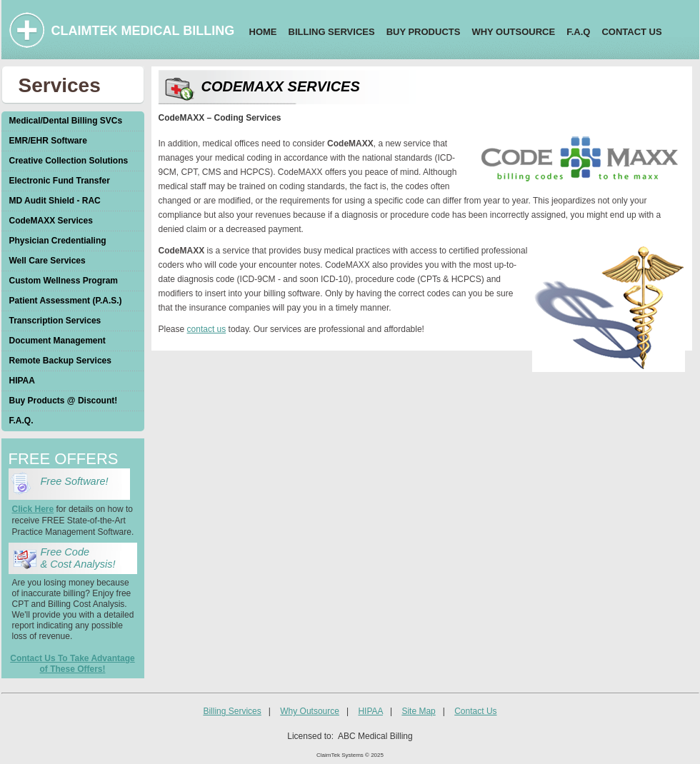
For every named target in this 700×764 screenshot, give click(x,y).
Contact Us (475, 711)
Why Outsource (310, 711)
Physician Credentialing (58, 241)
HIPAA (22, 381)
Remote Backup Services (60, 361)
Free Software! (77, 481)
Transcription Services (55, 321)
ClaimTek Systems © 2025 (350, 755)
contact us (207, 329)
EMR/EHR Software (48, 141)
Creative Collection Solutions (69, 161)
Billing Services (232, 711)
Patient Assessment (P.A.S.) (66, 301)
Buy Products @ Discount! (64, 401)
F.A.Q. (21, 421)
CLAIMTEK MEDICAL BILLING (143, 31)
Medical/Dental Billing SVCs (66, 121)
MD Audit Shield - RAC (55, 201)
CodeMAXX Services (51, 221)
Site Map (418, 711)
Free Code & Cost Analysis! (78, 558)
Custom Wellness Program (64, 281)
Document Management (57, 341)
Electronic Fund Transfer (60, 181)
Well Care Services (47, 261)
